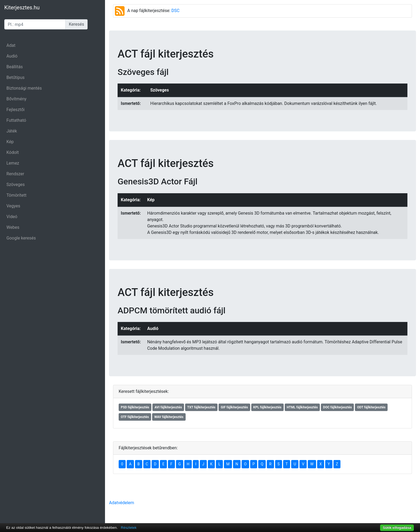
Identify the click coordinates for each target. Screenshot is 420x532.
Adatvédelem (121, 503)
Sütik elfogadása (397, 528)
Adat (11, 45)
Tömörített (16, 195)
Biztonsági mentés (24, 88)
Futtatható (16, 120)
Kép (10, 142)
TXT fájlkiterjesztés (201, 407)
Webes (13, 227)
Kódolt (13, 152)
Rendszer (15, 174)
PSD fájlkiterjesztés (135, 407)
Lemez (13, 163)
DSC (175, 11)
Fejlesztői (16, 110)
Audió (12, 56)
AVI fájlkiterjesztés (168, 407)
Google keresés (21, 238)
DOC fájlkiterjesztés (337, 407)
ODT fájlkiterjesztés (371, 407)
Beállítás (15, 67)
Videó (12, 217)
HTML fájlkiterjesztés (302, 407)
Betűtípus (16, 77)
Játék (12, 131)
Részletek (129, 528)
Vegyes (13, 206)
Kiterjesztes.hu (22, 7)
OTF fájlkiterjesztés (135, 417)
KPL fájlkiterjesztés (267, 407)
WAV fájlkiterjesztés (169, 417)
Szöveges (16, 185)
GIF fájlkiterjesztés (234, 407)
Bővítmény (16, 99)
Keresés (76, 24)
